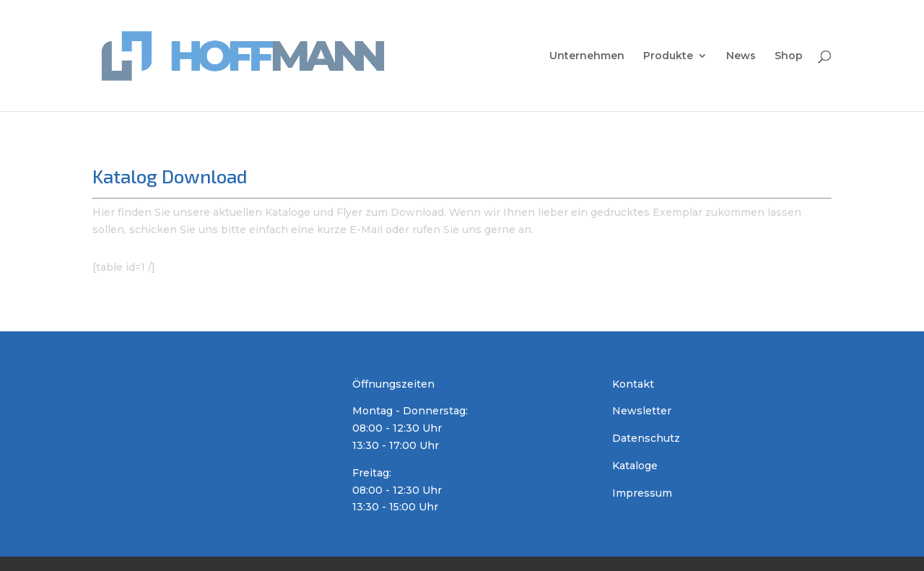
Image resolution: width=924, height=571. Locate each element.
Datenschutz (646, 438)
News (741, 56)
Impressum (642, 493)
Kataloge (635, 466)
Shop (789, 56)
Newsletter (642, 411)
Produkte (668, 56)
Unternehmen (587, 56)
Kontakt (633, 384)
